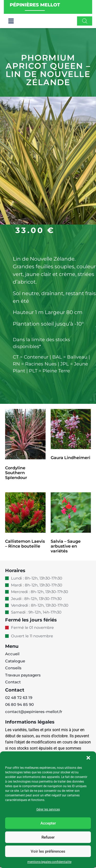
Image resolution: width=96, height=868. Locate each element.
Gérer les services (48, 809)
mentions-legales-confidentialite (49, 862)
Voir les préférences (48, 851)
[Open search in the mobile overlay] (85, 22)
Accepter (48, 823)
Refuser (48, 837)
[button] (88, 758)
